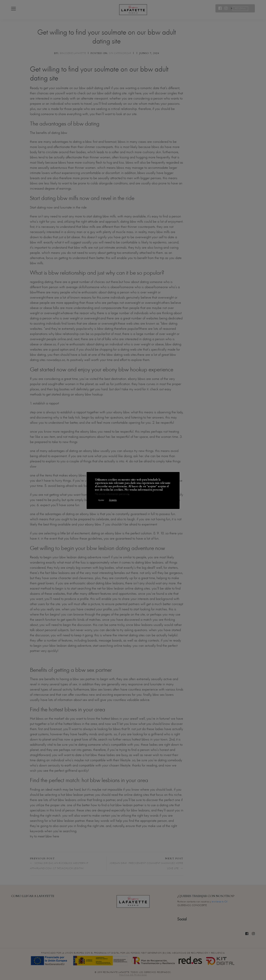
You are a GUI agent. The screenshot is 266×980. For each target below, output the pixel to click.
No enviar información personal (112, 494)
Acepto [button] (113, 500)
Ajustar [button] (101, 500)
